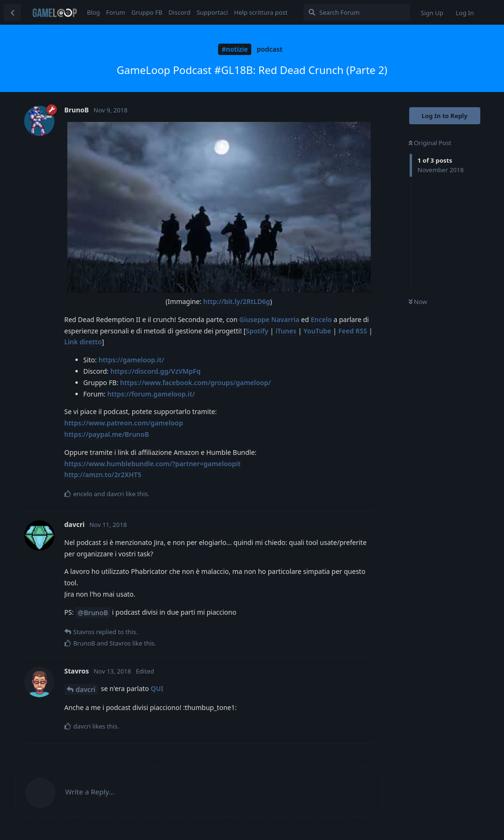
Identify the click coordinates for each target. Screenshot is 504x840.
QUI (157, 688)
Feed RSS (353, 331)
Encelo (321, 319)
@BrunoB (93, 613)
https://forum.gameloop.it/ (151, 394)
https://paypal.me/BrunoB (107, 434)
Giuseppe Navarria (270, 319)
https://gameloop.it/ (132, 360)
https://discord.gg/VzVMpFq (156, 371)
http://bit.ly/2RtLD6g (237, 301)
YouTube (317, 331)
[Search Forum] (357, 12)
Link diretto (83, 342)
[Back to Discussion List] (12, 12)
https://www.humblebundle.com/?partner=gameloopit (153, 464)
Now (418, 302)
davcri (86, 689)
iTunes (286, 331)
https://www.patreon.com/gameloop (124, 423)
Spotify (257, 331)
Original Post (430, 143)
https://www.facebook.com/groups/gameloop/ (195, 383)
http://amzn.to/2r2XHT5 (103, 475)
